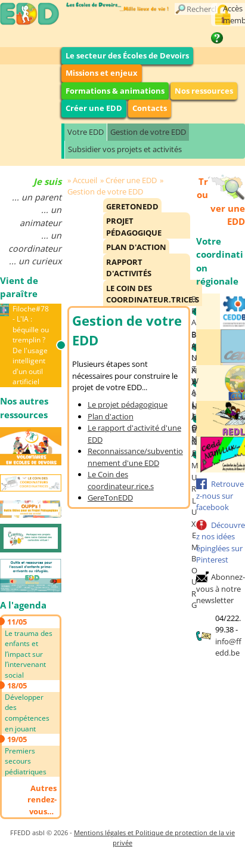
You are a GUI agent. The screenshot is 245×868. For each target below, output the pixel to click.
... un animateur (41, 216)
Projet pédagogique (134, 227)
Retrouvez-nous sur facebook (220, 495)
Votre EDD (86, 132)
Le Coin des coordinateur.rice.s (121, 480)
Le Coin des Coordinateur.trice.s (153, 294)
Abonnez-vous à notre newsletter (221, 589)
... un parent (37, 197)
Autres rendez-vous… (42, 800)
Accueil (85, 180)
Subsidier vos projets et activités (125, 149)
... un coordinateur (35, 242)
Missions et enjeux (102, 73)
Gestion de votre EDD (148, 132)
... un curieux (35, 261)
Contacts (150, 108)
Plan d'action (136, 247)
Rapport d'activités (129, 268)
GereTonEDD (132, 206)
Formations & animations (115, 91)
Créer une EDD (94, 108)
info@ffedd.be (228, 647)
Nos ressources (204, 91)
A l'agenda (23, 605)
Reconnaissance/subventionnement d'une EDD (135, 457)
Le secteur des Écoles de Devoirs (127, 55)
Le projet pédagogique (128, 404)
